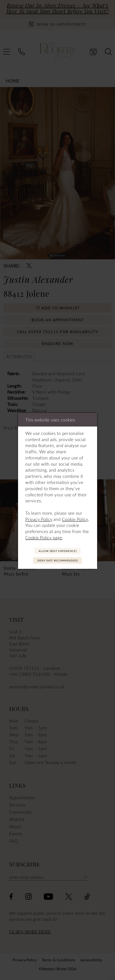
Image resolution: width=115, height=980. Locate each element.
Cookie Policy (75, 518)
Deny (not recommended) (58, 561)
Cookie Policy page (44, 536)
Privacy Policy (39, 518)
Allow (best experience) (58, 550)
